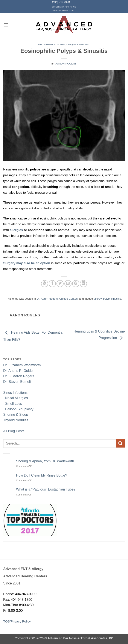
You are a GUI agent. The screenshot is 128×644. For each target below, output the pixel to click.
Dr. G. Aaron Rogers (19, 376)
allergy (98, 299)
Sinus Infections (15, 393)
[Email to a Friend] (68, 284)
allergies (17, 230)
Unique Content (78, 44)
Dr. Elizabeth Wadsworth (22, 365)
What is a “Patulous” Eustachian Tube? (46, 489)
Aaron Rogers (66, 64)
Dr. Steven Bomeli (17, 382)
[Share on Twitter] (60, 284)
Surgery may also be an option (27, 263)
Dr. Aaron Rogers (52, 44)
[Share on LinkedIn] (83, 284)
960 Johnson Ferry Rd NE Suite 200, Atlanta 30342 (64, 8)
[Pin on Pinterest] (76, 284)
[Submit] (120, 443)
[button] (6, 25)
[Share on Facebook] (52, 284)
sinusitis (116, 299)
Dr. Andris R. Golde (18, 371)
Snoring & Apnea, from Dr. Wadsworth (45, 461)
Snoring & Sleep (16, 415)
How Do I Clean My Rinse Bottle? (42, 475)
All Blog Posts (14, 431)
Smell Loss (13, 404)
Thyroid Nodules (16, 420)
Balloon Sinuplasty (18, 409)
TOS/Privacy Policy (17, 621)
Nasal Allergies (16, 398)
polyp (106, 299)
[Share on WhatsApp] (45, 284)
